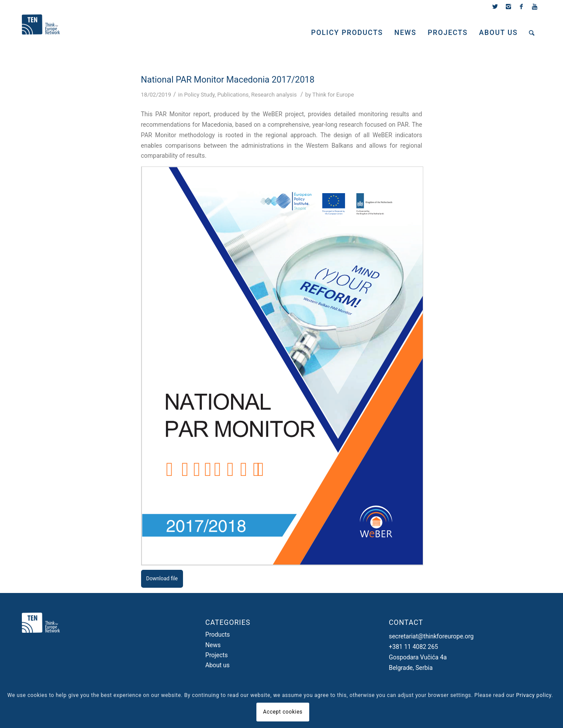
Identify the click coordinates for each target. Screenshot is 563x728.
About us (218, 665)
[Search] (532, 33)
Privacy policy (534, 695)
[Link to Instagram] (508, 7)
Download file (162, 579)
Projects (216, 655)
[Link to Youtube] (535, 7)
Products (218, 634)
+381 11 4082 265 (413, 647)
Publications (233, 95)
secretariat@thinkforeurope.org (431, 636)
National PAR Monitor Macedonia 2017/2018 (228, 80)
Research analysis (274, 95)
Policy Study (199, 95)
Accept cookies (283, 712)
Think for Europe (333, 95)
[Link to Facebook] (521, 7)
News (213, 645)
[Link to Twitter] (495, 7)
